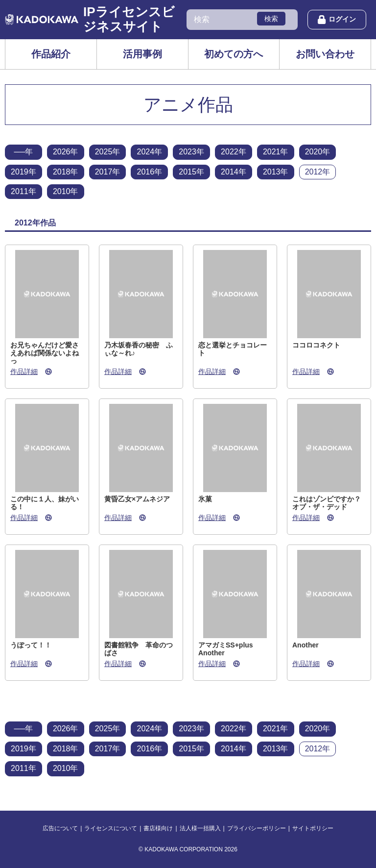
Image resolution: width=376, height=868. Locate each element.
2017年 (108, 172)
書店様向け (158, 828)
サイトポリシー (313, 828)
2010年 (66, 191)
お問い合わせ (325, 54)
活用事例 (142, 54)
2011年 (23, 191)
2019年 (23, 172)
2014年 (234, 172)
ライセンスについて (111, 828)
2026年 (66, 152)
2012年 (318, 172)
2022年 (234, 152)
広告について (60, 828)
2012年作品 (35, 223)
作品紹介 (51, 54)
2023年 (191, 152)
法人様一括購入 (200, 828)
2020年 (318, 152)
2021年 (276, 152)
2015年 (191, 172)
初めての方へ (234, 54)
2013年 (276, 172)
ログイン (337, 20)
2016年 (149, 172)
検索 (271, 19)
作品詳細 (24, 372)
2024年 (149, 152)
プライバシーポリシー (257, 828)
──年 (24, 152)
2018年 (66, 172)
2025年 (108, 152)
